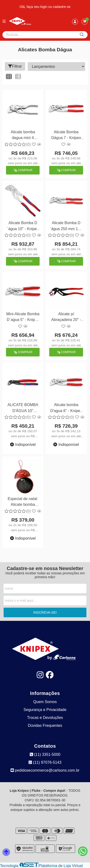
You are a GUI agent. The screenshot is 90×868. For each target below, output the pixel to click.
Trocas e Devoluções (45, 718)
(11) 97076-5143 (45, 762)
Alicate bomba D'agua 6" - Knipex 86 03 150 (66, 408)
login (44, 7)
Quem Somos (45, 702)
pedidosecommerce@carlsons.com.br (45, 770)
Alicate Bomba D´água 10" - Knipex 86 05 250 (23, 226)
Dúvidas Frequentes (45, 725)
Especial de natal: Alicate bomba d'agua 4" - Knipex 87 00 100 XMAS (23, 502)
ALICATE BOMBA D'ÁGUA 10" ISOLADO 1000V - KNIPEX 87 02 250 (23, 408)
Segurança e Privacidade (45, 710)
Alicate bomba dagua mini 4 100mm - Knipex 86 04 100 (23, 136)
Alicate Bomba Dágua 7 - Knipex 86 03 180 (66, 136)
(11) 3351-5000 (45, 754)
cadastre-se (62, 7)
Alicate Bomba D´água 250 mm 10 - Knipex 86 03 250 (66, 226)
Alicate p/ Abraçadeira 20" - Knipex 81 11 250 (66, 317)
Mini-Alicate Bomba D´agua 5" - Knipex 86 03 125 (23, 317)
